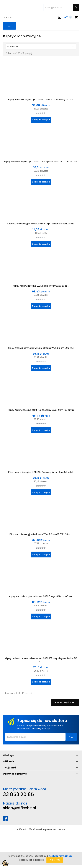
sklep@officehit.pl (20, 808)
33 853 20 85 (19, 794)
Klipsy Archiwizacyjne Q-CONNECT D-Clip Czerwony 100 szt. (41, 99)
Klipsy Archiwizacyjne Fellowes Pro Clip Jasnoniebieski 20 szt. (41, 224)
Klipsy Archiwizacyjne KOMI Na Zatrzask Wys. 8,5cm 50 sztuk (41, 348)
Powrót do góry (65, 702)
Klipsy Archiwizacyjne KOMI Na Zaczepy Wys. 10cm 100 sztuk (41, 410)
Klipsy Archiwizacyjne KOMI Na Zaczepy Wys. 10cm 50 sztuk (41, 472)
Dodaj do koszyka (41, 120)
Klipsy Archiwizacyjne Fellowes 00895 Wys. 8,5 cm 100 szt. (41, 596)
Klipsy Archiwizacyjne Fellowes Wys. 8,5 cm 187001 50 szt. (41, 534)
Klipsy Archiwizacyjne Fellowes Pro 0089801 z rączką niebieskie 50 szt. (41, 660)
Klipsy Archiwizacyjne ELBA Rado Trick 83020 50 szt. (41, 286)
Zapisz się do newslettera (42, 721)
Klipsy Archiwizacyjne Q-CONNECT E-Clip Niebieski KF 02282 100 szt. (41, 161)
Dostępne (41, 47)
